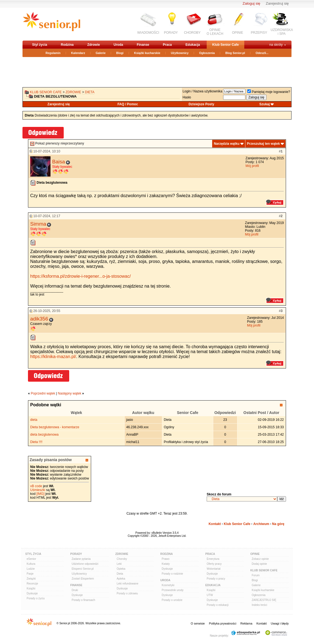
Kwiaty (166, 564)
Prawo (166, 559)
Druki (75, 590)
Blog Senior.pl (235, 53)
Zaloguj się (251, 3)
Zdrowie (94, 45)
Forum (256, 575)
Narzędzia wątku (227, 144)
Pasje (30, 574)
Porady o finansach (83, 600)
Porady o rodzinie (172, 574)
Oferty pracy (214, 564)
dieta (34, 420)
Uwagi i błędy (280, 623)
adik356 (39, 319)
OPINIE (238, 33)
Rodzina (67, 45)
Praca (167, 45)
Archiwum (261, 524)
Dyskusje (32, 593)
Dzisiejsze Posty (201, 104)
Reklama (246, 623)
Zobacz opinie (260, 559)
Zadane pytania (81, 559)
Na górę (278, 524)
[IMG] (40, 494)
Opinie (255, 554)
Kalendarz (78, 53)
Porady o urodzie (172, 600)
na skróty (276, 45)
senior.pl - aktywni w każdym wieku (51, 24)
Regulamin (53, 53)
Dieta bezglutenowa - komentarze (55, 427)
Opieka (121, 569)
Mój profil (252, 166)
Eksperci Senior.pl (83, 569)
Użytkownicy (180, 53)
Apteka (121, 579)
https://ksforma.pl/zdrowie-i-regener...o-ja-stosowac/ (80, 276)
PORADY (171, 33)
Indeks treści (259, 605)
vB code (36, 486)
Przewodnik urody (173, 590)
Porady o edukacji (218, 605)
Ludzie (31, 569)
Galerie (101, 53)
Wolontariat (214, 569)
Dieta (90, 92)
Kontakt (215, 524)
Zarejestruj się (277, 3)
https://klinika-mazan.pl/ (53, 357)
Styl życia (40, 45)
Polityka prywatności (223, 623)
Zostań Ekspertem (83, 579)
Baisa (59, 162)
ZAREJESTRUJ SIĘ (264, 600)
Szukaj (265, 104)
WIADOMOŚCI (148, 33)
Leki (119, 564)
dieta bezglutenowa (44, 435)
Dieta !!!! (36, 442)
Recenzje (32, 584)
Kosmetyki (168, 585)
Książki (31, 588)
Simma (38, 224)
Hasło (187, 97)
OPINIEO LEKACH (215, 32)
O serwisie (198, 623)
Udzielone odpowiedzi (85, 564)
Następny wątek (70, 393)
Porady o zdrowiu (127, 593)
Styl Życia (33, 554)
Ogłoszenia (207, 53)
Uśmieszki (38, 490)
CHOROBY (192, 33)
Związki (31, 579)
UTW (210, 595)
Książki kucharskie (147, 53)
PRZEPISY (259, 33)
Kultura (31, 564)
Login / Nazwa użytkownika (202, 91)
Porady (76, 554)
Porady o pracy (216, 579)
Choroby (122, 559)
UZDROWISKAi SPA (282, 32)
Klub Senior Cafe (225, 45)
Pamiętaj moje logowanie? (269, 92)
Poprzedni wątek (43, 393)
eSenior (31, 559)
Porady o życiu (36, 598)
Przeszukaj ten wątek (263, 144)
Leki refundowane (127, 584)
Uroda (118, 45)
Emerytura (213, 559)
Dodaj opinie (259, 564)
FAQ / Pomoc (128, 104)
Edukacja (193, 45)
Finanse (143, 45)
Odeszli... (262, 53)
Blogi (120, 53)
